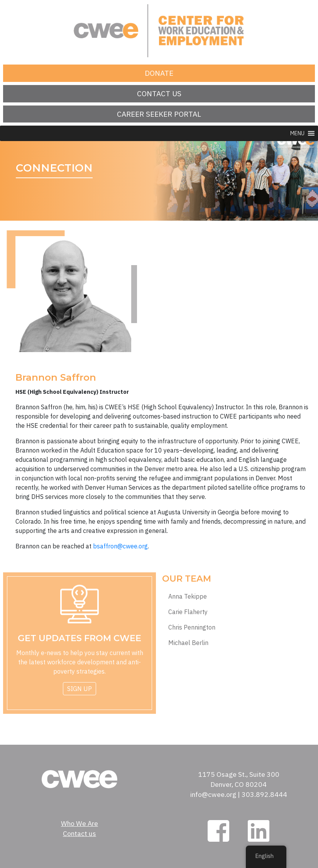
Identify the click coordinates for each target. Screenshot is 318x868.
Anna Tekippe (188, 597)
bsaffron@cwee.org (120, 546)
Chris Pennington (192, 627)
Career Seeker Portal (159, 114)
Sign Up (79, 689)
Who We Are (79, 823)
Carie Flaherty (188, 612)
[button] (297, 133)
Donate (159, 73)
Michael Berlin (188, 643)
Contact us (159, 93)
